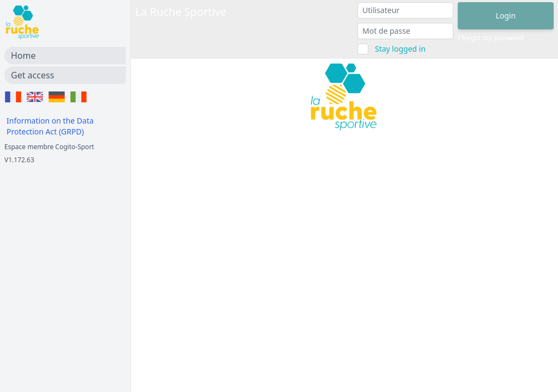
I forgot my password (490, 38)
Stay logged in (400, 49)
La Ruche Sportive (181, 12)
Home (23, 56)
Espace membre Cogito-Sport (49, 147)
